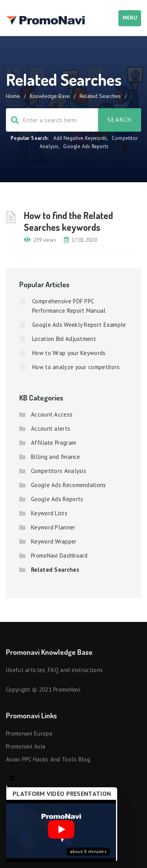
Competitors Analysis (59, 471)
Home (13, 96)
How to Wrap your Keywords (69, 353)
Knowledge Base (50, 96)
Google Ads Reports (86, 146)
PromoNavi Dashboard (59, 555)
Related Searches (55, 570)
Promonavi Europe (29, 733)
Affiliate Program (54, 443)
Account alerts (51, 429)
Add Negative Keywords (80, 138)
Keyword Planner (53, 527)
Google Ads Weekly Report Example (79, 325)
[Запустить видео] (61, 831)
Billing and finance (56, 457)
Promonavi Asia (25, 746)
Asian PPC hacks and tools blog (48, 759)
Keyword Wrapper (54, 541)
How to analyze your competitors (76, 367)
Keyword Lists (49, 513)
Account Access (52, 414)
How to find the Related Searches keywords (68, 221)
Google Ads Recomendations (69, 485)
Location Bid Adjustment (64, 339)
